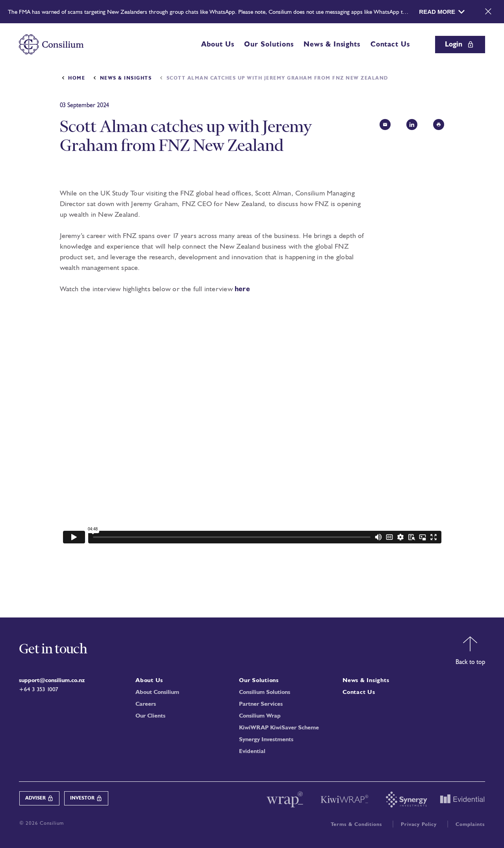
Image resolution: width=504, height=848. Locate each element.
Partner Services (261, 704)
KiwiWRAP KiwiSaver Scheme (279, 728)
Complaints (470, 825)
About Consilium (157, 693)
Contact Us (390, 45)
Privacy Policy (419, 825)
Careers (146, 704)
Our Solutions (269, 45)
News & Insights (332, 45)
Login (460, 45)
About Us (218, 45)
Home (77, 78)
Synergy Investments (266, 740)
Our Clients (150, 716)
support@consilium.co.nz (52, 681)
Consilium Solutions (265, 693)
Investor (86, 798)
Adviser (39, 798)
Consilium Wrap (260, 716)
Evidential (252, 752)
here (242, 289)
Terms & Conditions (356, 825)
